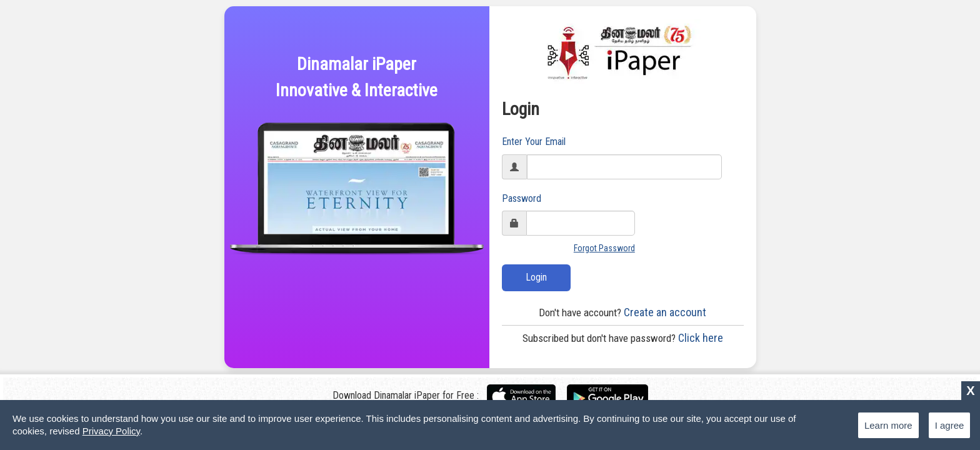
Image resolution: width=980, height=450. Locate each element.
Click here (623, 338)
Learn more (888, 425)
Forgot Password (604, 248)
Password (522, 198)
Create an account (622, 312)
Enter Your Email (534, 142)
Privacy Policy (111, 431)
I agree (950, 425)
